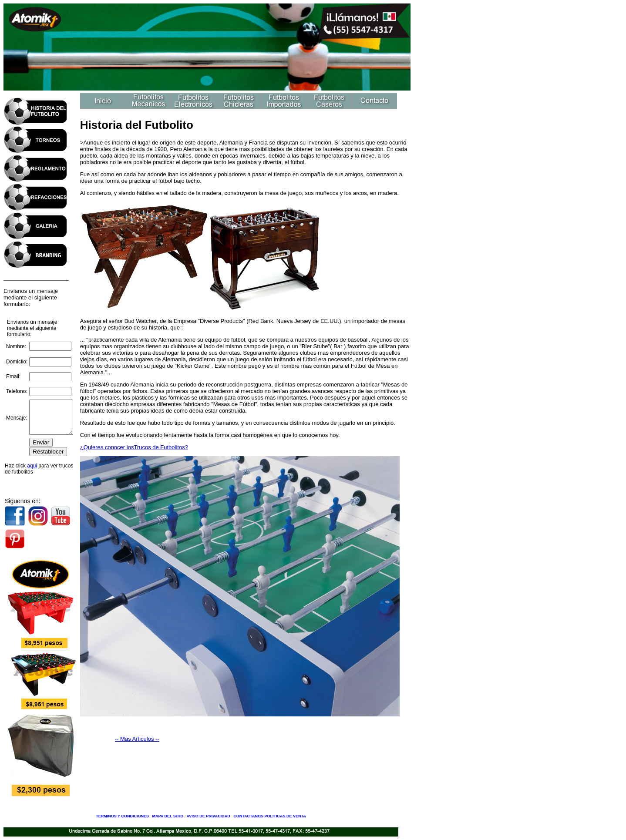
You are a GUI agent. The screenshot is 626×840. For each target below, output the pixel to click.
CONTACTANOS (248, 816)
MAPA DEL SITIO (168, 816)
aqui (32, 469)
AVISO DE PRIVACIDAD (209, 816)
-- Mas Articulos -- (139, 739)
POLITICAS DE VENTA (285, 816)
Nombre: (16, 343)
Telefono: (17, 388)
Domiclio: (17, 359)
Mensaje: (17, 418)
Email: (13, 373)
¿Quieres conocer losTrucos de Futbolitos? (136, 447)
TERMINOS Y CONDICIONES (122, 816)
